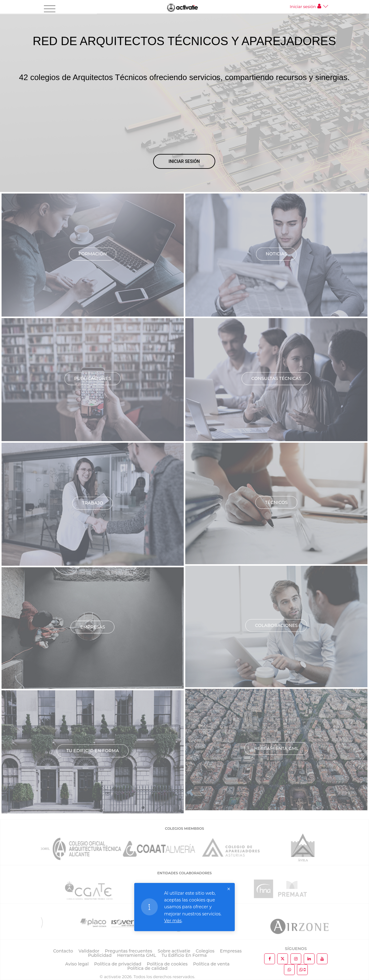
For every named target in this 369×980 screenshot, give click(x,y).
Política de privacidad (118, 964)
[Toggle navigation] (50, 9)
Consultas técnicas (276, 378)
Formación (93, 254)
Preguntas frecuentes (129, 951)
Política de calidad (148, 968)
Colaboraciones (276, 625)
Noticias (276, 254)
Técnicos (276, 502)
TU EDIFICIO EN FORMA (92, 751)
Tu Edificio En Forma (184, 955)
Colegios (205, 951)
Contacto (63, 951)
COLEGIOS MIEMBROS (184, 829)
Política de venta (211, 964)
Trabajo (93, 503)
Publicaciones (93, 378)
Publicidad (100, 955)
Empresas (93, 627)
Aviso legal (77, 964)
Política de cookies (167, 964)
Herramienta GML (276, 748)
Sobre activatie (174, 951)
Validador (89, 951)
